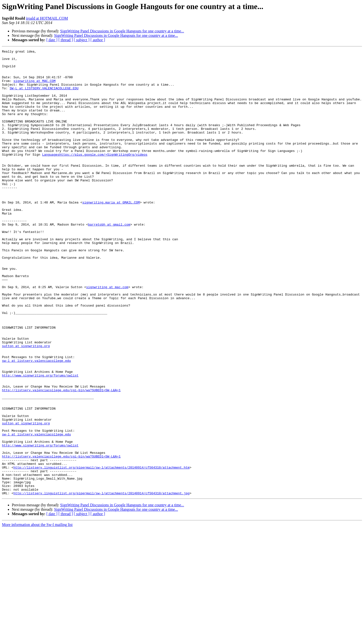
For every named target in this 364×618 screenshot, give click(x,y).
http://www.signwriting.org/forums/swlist (40, 441)
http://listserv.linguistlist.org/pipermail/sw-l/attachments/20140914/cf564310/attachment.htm (102, 551)
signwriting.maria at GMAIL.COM (111, 233)
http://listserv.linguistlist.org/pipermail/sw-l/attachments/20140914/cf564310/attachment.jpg (102, 582)
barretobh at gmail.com (109, 260)
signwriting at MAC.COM (35, 87)
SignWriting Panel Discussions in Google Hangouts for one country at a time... (122, 31)
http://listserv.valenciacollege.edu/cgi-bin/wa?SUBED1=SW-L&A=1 (61, 458)
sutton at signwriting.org (26, 405)
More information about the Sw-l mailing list (37, 614)
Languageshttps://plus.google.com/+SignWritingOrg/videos (95, 176)
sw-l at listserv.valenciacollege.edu (36, 423)
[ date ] (52, 40)
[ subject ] (82, 40)
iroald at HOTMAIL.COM (47, 18)
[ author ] (98, 40)
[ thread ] (66, 40)
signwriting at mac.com (107, 335)
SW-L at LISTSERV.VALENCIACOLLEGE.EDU (44, 96)
